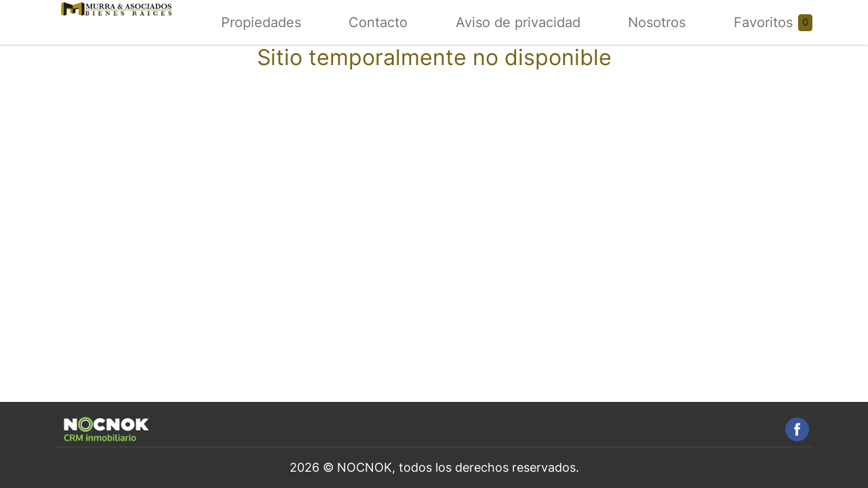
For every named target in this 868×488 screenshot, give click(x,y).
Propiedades (261, 22)
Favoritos (763, 22)
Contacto (378, 22)
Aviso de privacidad (518, 22)
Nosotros (657, 22)
